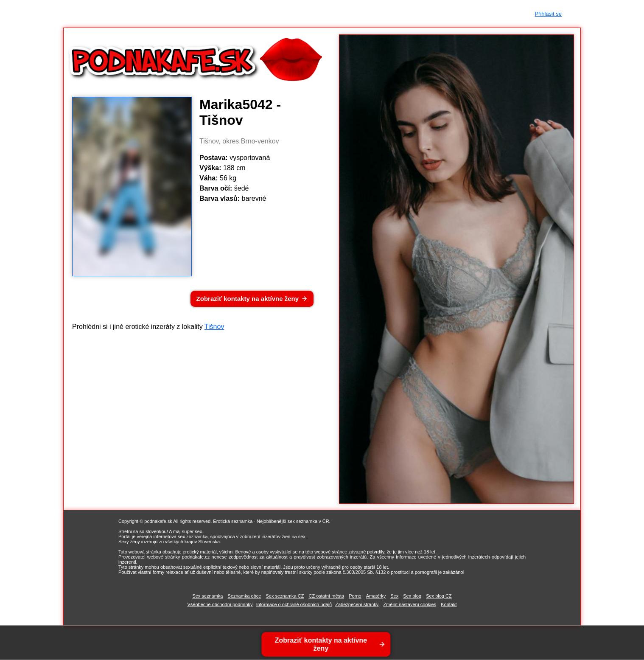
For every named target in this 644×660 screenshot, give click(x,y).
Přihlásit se (548, 14)
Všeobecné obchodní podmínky (220, 604)
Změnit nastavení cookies (410, 604)
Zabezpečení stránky (357, 604)
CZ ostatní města (326, 596)
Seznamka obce (245, 596)
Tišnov (214, 327)
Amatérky (376, 596)
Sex (394, 596)
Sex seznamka (207, 596)
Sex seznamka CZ (285, 596)
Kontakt (449, 604)
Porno (355, 596)
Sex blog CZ (439, 596)
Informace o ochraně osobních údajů (294, 604)
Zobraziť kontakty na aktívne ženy (248, 299)
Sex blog (412, 596)
